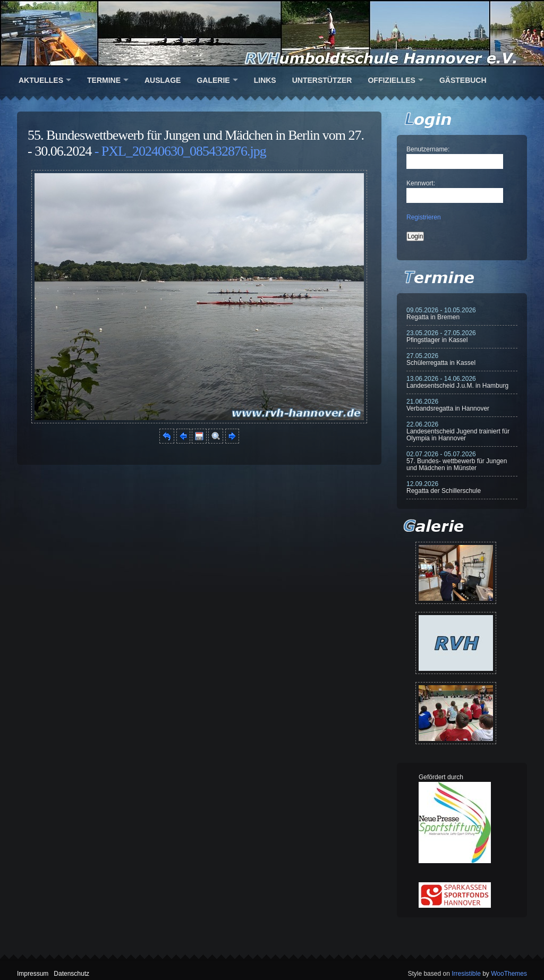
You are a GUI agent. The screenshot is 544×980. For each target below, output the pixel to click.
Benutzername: (428, 149)
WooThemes (509, 974)
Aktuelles (41, 80)
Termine (104, 80)
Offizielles (391, 80)
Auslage (163, 80)
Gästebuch (463, 80)
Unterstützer (322, 80)
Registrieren (424, 217)
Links (265, 80)
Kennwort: (421, 183)
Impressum (33, 974)
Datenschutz (71, 974)
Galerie (213, 80)
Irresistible (466, 974)
